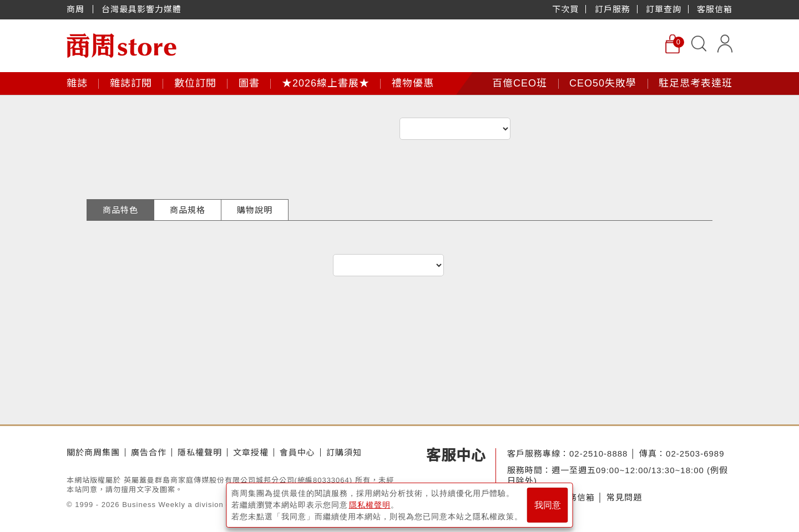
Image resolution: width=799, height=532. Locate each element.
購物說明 (255, 210)
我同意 (548, 505)
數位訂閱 (195, 83)
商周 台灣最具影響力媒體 (124, 9)
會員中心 (297, 452)
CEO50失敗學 (603, 83)
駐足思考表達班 (696, 83)
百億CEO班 (520, 83)
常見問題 (624, 497)
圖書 (249, 83)
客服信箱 (715, 9)
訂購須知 (344, 452)
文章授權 (251, 452)
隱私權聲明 (200, 452)
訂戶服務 (613, 9)
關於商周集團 (93, 452)
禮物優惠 (413, 83)
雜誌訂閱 (131, 83)
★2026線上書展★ (326, 83)
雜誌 (77, 83)
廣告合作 (149, 452)
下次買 (565, 9)
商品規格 (188, 210)
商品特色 (120, 210)
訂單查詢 (664, 9)
